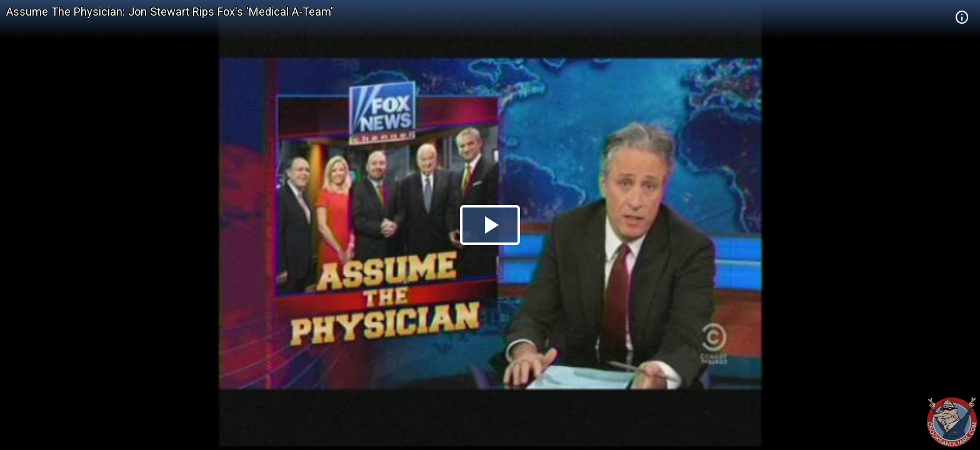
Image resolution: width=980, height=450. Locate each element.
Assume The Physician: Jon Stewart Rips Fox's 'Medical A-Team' (170, 12)
